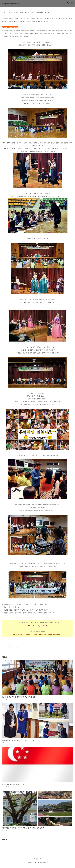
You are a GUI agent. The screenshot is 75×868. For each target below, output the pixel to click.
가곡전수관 (38, 859)
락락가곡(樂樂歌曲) (11, 4)
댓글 (4, 839)
